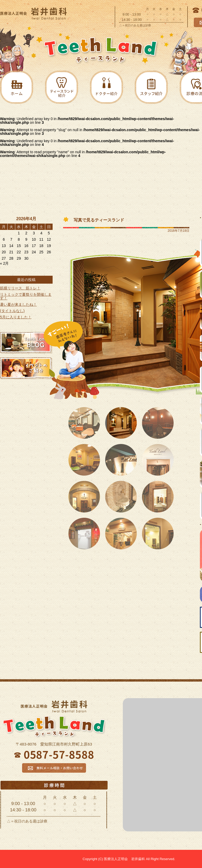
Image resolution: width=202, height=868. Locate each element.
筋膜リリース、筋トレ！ (20, 288)
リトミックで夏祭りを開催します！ (26, 296)
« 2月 (4, 263)
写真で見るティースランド (99, 220)
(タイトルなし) (12, 311)
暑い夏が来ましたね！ (18, 304)
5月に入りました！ (16, 317)
